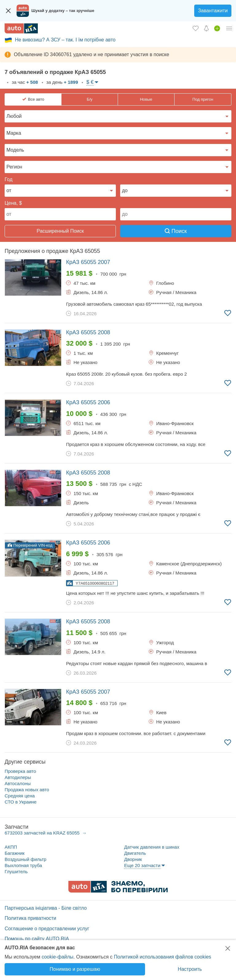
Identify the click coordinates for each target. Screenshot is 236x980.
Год (8, 179)
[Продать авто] (217, 28)
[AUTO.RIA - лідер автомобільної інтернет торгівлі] (21, 28)
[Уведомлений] (206, 28)
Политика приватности (30, 918)
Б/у (90, 99)
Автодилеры (18, 777)
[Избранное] (196, 28)
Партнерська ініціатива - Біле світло (46, 908)
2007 (88, 262)
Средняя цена (20, 796)
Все (36, 99)
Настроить (190, 969)
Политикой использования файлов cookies (162, 957)
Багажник (15, 853)
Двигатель (135, 853)
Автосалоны (18, 783)
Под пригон (203, 99)
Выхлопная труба (23, 865)
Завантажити (213, 11)
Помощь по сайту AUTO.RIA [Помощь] (37, 939)
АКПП (11, 847)
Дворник (133, 859)
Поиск (176, 231)
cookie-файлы (57, 957)
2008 (88, 332)
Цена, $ (13, 203)
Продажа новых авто (27, 790)
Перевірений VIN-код (30, 545)
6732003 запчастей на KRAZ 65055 (43, 833)
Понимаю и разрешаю (75, 969)
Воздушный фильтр (26, 859)
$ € (90, 82)
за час (24, 82)
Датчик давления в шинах (152, 847)
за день (62, 82)
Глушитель (16, 872)
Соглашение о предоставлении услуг (47, 929)
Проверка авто (20, 771)
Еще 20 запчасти (142, 865)
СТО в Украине (21, 802)
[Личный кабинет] (229, 28)
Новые (146, 99)
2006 (88, 402)
